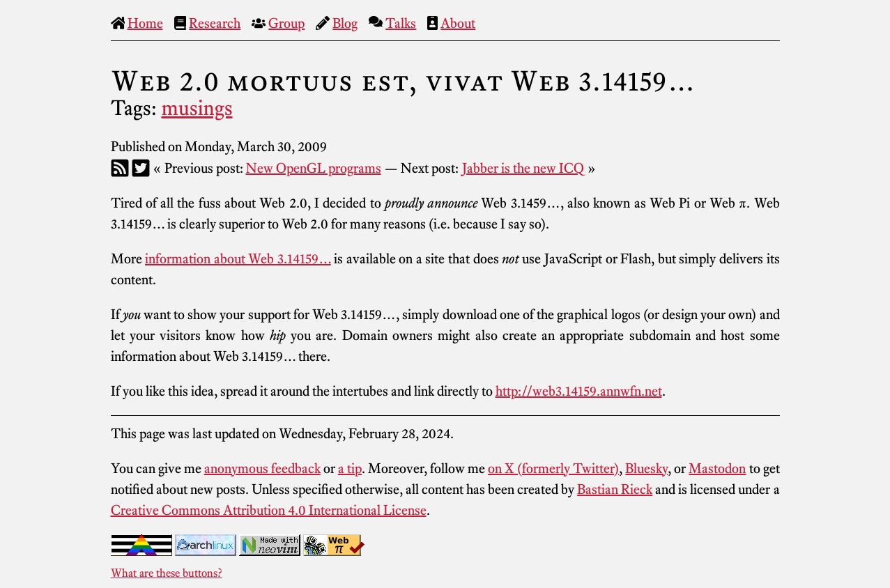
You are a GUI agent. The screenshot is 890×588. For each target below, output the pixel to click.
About (458, 23)
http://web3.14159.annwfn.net (579, 391)
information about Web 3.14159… (238, 258)
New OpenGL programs (314, 168)
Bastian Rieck (615, 489)
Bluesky (646, 468)
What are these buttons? (167, 573)
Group (286, 23)
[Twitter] (141, 168)
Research (215, 23)
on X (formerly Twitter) (553, 468)
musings (197, 108)
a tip (350, 468)
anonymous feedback (262, 468)
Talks (401, 23)
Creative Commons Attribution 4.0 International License (269, 510)
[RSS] (120, 168)
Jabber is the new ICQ (523, 168)
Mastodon (717, 468)
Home (145, 23)
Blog (345, 23)
